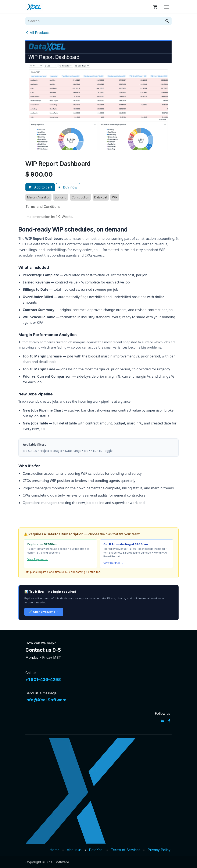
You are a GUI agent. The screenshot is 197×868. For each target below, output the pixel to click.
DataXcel (96, 850)
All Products (37, 33)
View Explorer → (37, 559)
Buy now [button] (68, 187)
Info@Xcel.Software (46, 700)
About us (74, 850)
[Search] (167, 21)
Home (54, 850)
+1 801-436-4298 (43, 680)
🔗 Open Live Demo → (44, 612)
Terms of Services (126, 850)
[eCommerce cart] (155, 7)
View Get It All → (113, 563)
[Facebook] (169, 721)
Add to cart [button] (40, 187)
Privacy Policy (159, 850)
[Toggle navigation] (167, 7)
